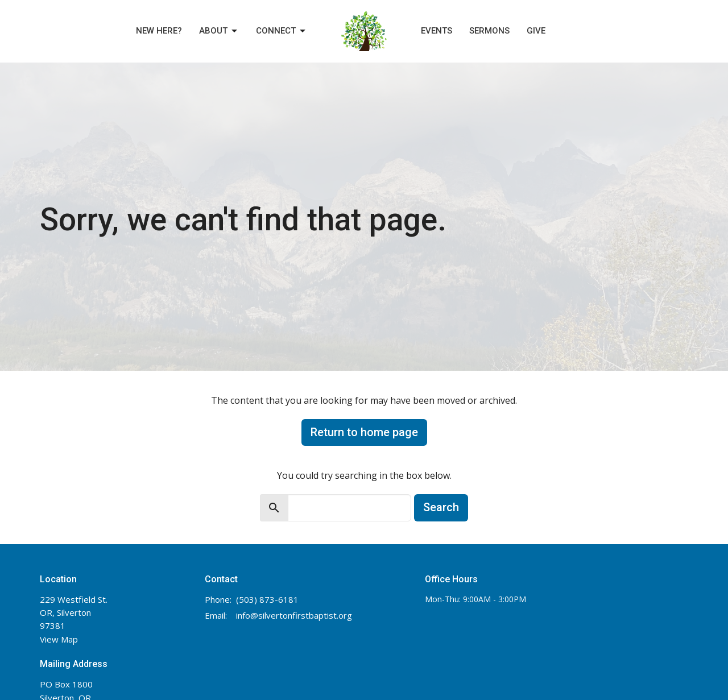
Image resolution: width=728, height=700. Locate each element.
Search (441, 507)
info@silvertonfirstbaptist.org (294, 615)
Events (437, 31)
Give (536, 31)
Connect (282, 31)
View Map (59, 639)
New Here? (159, 31)
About (219, 31)
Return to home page (364, 432)
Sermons (489, 31)
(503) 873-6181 (267, 599)
